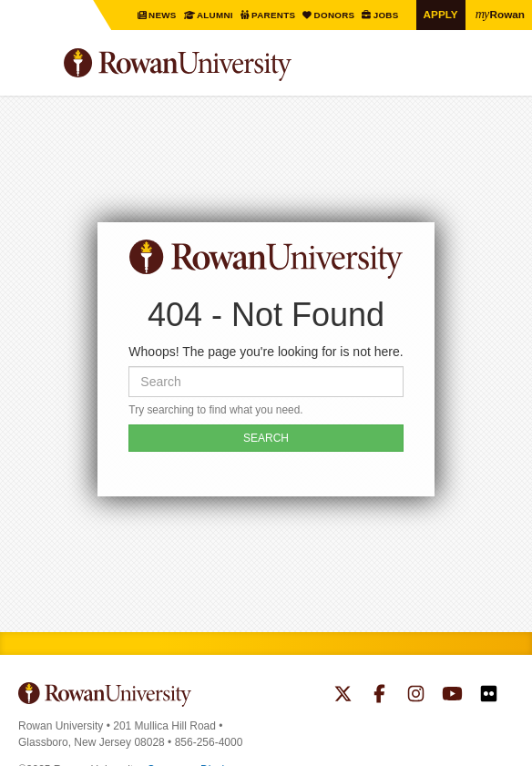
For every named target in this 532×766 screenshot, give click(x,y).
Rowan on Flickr (489, 696)
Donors (335, 15)
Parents (275, 15)
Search (501, 72)
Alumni (215, 15)
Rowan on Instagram (416, 696)
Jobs (387, 15)
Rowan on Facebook (379, 696)
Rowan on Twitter (343, 696)
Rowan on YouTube (452, 696)
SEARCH (266, 438)
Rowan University (223, 65)
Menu (33, 67)
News (164, 15)
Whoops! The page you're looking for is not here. (266, 352)
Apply (441, 14)
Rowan (500, 14)
